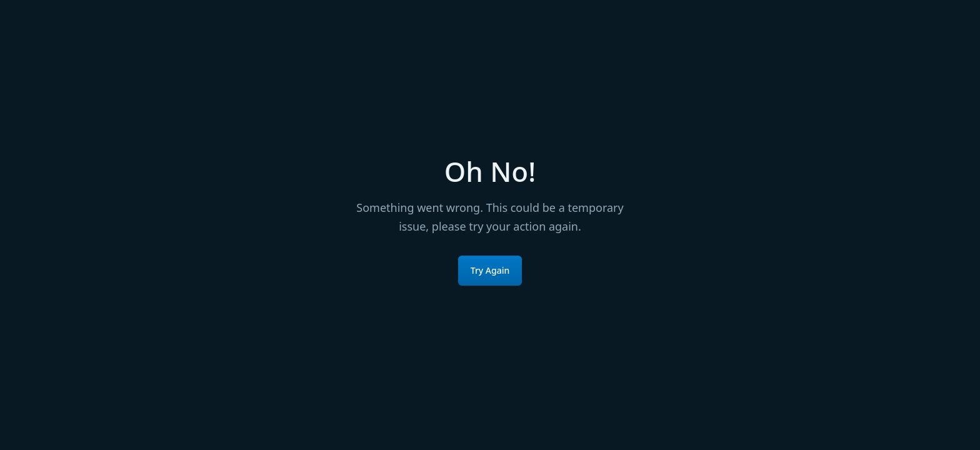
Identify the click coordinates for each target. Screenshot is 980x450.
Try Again (490, 270)
